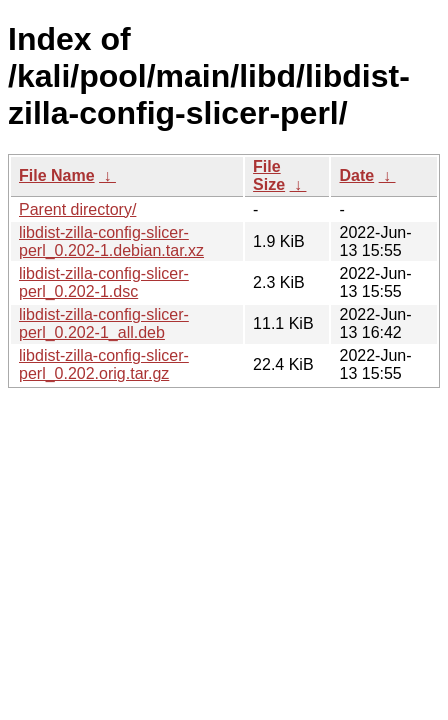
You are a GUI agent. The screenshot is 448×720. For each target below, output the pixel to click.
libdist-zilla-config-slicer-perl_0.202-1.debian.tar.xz (111, 241)
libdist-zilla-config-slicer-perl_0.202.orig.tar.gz (104, 364)
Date (356, 175)
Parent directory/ (77, 209)
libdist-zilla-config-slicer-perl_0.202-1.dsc (104, 282)
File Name (57, 175)
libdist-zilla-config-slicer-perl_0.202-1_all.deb (104, 323)
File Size (269, 175)
